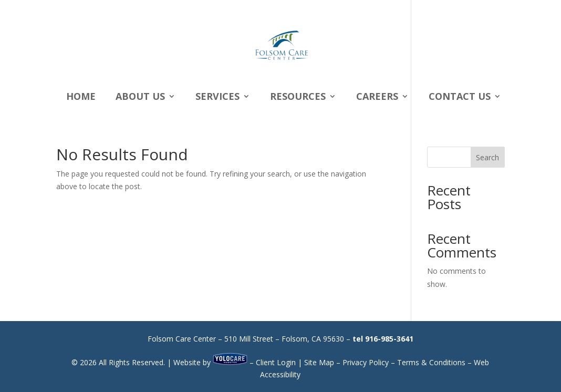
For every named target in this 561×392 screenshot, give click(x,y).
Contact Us (460, 97)
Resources (298, 97)
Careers (377, 97)
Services (217, 97)
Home (81, 97)
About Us (140, 97)
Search (487, 157)
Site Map (319, 362)
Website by (210, 362)
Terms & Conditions (431, 362)
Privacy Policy (366, 362)
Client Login (276, 362)
